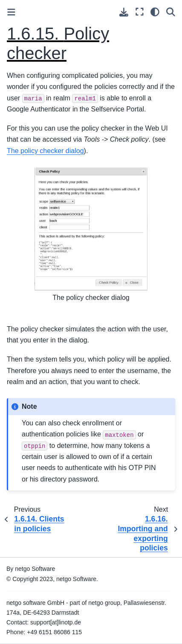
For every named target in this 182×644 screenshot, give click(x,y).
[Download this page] (124, 12)
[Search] (171, 12)
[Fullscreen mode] (140, 12)
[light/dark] (155, 12)
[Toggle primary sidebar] (11, 12)
